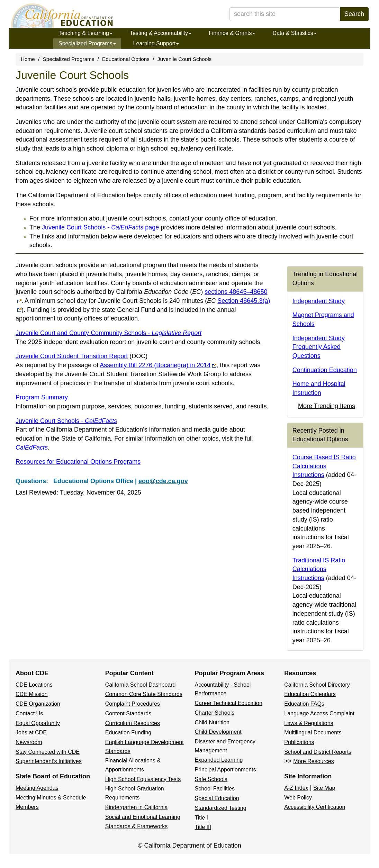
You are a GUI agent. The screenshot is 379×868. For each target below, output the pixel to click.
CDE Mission (31, 694)
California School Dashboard (141, 685)
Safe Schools (211, 779)
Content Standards (128, 713)
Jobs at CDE (31, 733)
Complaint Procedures (133, 704)
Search (354, 14)
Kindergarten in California (137, 807)
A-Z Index (296, 788)
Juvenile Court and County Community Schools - (109, 333)
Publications (299, 742)
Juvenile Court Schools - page (100, 227)
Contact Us (29, 713)
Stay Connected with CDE (48, 752)
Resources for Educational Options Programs (78, 462)
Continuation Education (325, 370)
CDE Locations (34, 685)
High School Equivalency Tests (143, 779)
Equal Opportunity (38, 723)
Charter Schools (215, 713)
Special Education (217, 798)
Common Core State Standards (144, 694)
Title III (203, 827)
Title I (202, 818)
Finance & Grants (232, 33)
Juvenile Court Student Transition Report (82, 356)
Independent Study (319, 301)
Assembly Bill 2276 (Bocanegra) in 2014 (158, 365)
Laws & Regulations (309, 723)
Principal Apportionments (225, 770)
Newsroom (29, 742)
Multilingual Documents (313, 733)
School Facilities (215, 789)
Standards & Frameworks (137, 826)
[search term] (285, 14)
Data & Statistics (294, 33)
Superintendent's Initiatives (49, 761)
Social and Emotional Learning (143, 817)
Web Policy (298, 798)
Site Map (324, 788)
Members (27, 807)
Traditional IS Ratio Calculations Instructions (319, 569)
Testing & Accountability (161, 33)
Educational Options (126, 59)
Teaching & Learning (85, 33)
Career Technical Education (229, 703)
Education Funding (128, 733)
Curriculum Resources (133, 723)
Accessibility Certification (315, 807)
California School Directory (317, 685)
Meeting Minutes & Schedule (51, 798)
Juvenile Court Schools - (66, 421)
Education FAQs (304, 704)
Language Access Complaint (319, 713)
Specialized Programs (87, 43)
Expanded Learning (219, 760)
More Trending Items (327, 406)
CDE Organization (38, 704)
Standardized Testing (221, 808)
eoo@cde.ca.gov (163, 481)
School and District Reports (318, 752)
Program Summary (42, 397)
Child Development (218, 732)
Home (28, 59)
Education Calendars (310, 694)
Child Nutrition (212, 722)
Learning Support (156, 43)
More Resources (313, 761)
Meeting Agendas (37, 788)
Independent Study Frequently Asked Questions (319, 347)
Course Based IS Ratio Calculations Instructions (324, 466)
